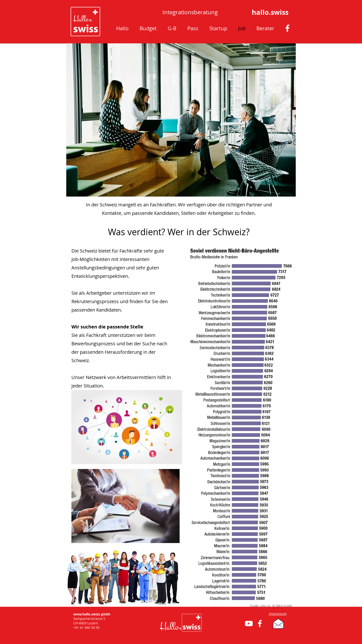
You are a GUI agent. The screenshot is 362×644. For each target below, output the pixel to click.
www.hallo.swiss (87, 614)
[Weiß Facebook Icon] (287, 28)
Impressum (278, 614)
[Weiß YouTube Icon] (249, 624)
